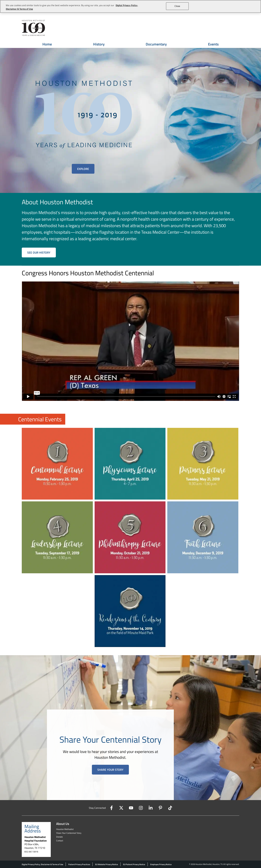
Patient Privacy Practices (79, 864)
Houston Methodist (65, 829)
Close (177, 6)
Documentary (156, 44)
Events (213, 44)
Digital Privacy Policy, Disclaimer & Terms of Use (43, 864)
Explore (83, 169)
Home (47, 44)
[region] (130, 6)
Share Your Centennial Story (69, 833)
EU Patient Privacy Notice (134, 864)
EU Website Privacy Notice (107, 864)
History (99, 44)
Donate (59, 837)
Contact (60, 841)
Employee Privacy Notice (161, 864)
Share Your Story (110, 770)
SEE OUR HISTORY (39, 253)
